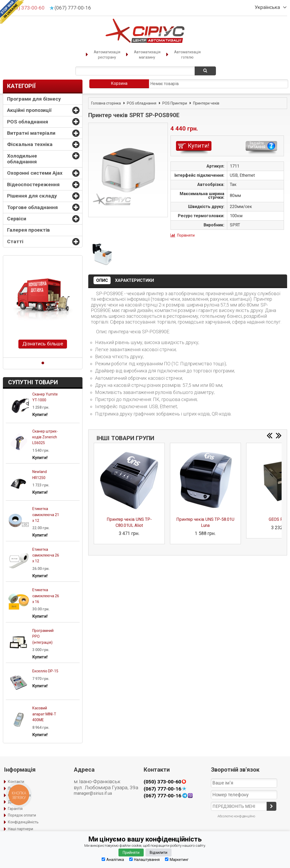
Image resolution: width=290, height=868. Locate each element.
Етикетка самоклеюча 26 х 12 (46, 555)
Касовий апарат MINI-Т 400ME (44, 714)
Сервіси (17, 219)
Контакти (16, 782)
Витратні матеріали (31, 133)
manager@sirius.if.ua (93, 793)
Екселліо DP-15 (45, 671)
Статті (15, 241)
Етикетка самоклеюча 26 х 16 (46, 596)
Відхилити (159, 853)
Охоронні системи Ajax (35, 173)
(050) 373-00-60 (26, 8)
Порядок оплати (22, 815)
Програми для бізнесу (34, 99)
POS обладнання (28, 122)
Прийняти (131, 853)
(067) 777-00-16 (73, 8)
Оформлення (19, 795)
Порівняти (186, 235)
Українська (267, 7)
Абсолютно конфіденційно (236, 816)
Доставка (16, 802)
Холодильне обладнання (22, 159)
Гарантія (15, 809)
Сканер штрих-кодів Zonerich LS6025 (45, 437)
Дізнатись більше (43, 344)
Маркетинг (177, 859)
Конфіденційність (23, 822)
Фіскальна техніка (30, 144)
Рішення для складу (32, 196)
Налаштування (144, 859)
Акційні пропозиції (29, 110)
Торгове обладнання (32, 207)
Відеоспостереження (33, 184)
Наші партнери (20, 829)
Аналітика (113, 859)
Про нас (15, 788)
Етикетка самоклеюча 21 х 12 (46, 515)
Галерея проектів (29, 230)
